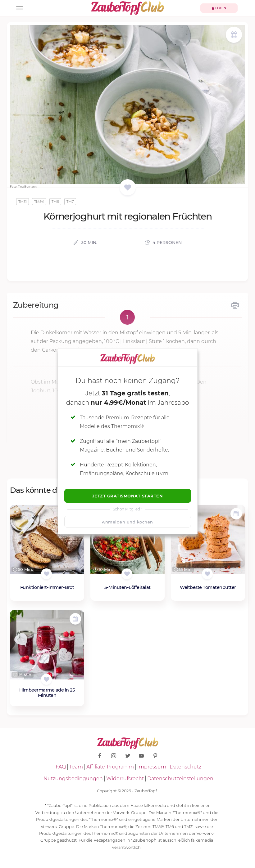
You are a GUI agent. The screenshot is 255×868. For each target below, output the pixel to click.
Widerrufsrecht (125, 779)
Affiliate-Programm (110, 767)
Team (76, 767)
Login (219, 8)
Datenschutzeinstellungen (180, 779)
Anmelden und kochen (127, 522)
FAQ (61, 767)
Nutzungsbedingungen (73, 779)
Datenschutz (185, 767)
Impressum (152, 767)
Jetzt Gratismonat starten (128, 496)
